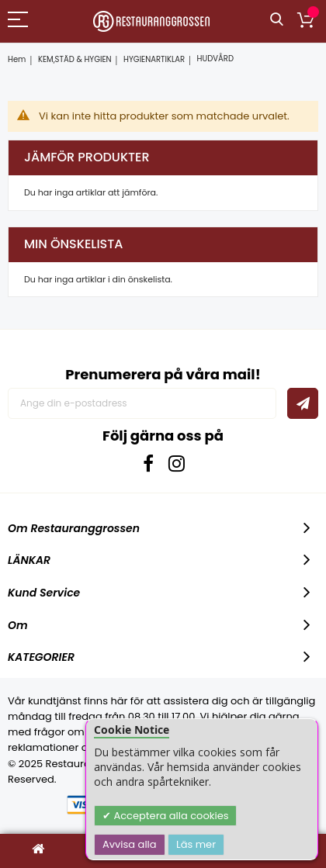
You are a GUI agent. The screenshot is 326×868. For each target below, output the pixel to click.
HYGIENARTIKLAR (154, 59)
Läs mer (196, 844)
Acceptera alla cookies (170, 816)
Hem (17, 59)
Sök (277, 20)
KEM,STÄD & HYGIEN (75, 59)
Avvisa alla (130, 844)
